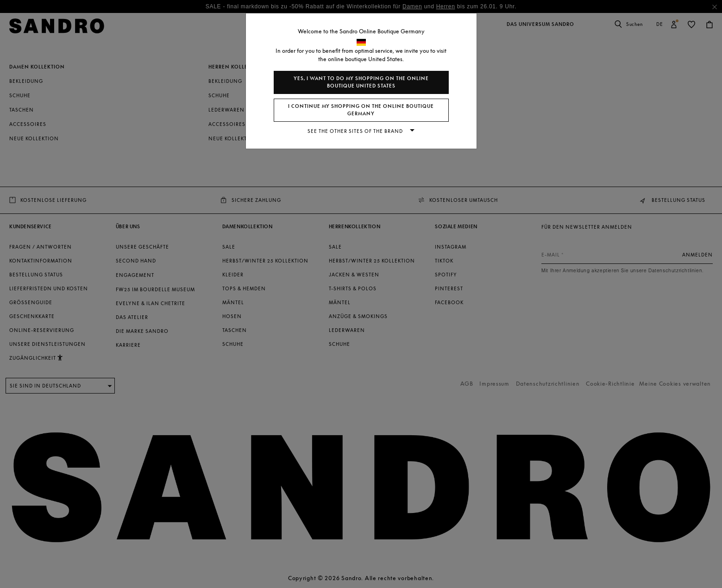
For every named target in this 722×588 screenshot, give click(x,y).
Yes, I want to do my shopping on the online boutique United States (361, 82)
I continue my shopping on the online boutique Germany (361, 110)
